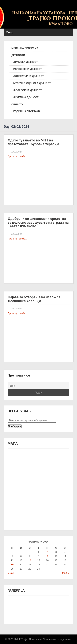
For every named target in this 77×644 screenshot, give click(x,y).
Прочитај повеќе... (17, 156)
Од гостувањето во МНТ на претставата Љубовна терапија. (34, 142)
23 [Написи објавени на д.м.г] (47, 565)
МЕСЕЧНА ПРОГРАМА (25, 48)
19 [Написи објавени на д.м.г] (12, 565)
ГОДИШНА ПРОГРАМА (27, 111)
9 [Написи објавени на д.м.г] (47, 556)
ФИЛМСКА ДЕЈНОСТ (26, 97)
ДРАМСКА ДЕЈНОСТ (26, 62)
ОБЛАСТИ (17, 104)
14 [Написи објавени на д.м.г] (30, 560)
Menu (10, 32)
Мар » (66, 573)
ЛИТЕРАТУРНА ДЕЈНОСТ (29, 76)
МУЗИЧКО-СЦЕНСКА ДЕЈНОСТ (32, 83)
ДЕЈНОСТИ (18, 55)
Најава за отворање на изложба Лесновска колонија (34, 299)
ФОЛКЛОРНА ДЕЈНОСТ (28, 90)
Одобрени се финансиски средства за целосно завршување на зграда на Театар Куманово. (38, 222)
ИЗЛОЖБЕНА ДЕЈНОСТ (28, 69)
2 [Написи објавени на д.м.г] (47, 552)
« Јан (11, 573)
